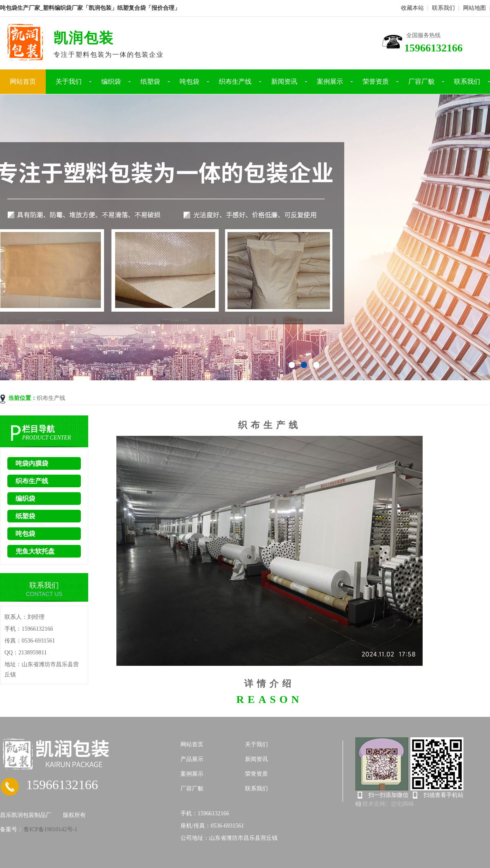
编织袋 (111, 81)
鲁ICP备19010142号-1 (50, 829)
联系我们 (443, 8)
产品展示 (192, 759)
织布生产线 (235, 81)
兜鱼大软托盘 (35, 551)
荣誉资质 (376, 81)
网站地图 (474, 8)
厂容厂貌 (421, 81)
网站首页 (23, 81)
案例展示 (330, 81)
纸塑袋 (150, 81)
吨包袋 (189, 81)
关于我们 (69, 81)
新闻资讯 (284, 81)
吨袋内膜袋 (32, 463)
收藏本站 (412, 8)
